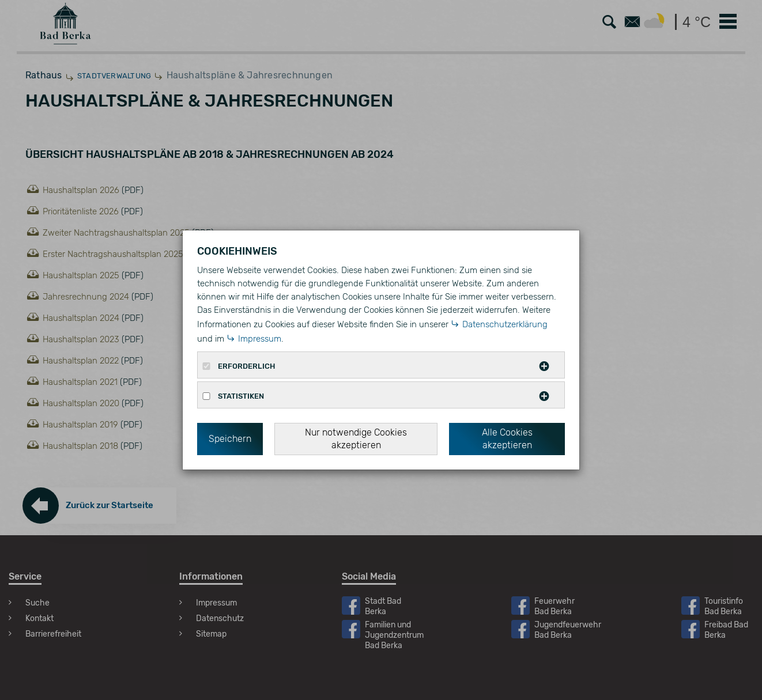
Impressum (260, 339)
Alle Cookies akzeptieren (507, 439)
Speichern (230, 439)
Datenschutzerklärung (505, 324)
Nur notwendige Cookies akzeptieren (356, 439)
